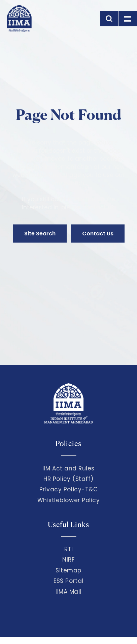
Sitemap (68, 570)
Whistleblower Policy (69, 500)
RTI (69, 549)
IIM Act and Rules (68, 468)
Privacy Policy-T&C (69, 489)
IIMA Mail (68, 592)
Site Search (40, 234)
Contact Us (98, 234)
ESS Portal (68, 581)
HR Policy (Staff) (68, 479)
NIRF (68, 560)
